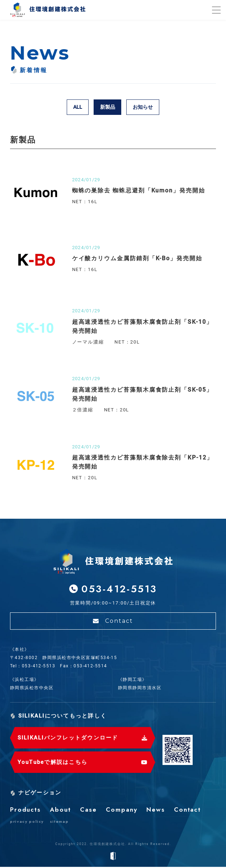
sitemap (59, 822)
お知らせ (143, 107)
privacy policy (27, 822)
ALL (78, 107)
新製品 (108, 107)
